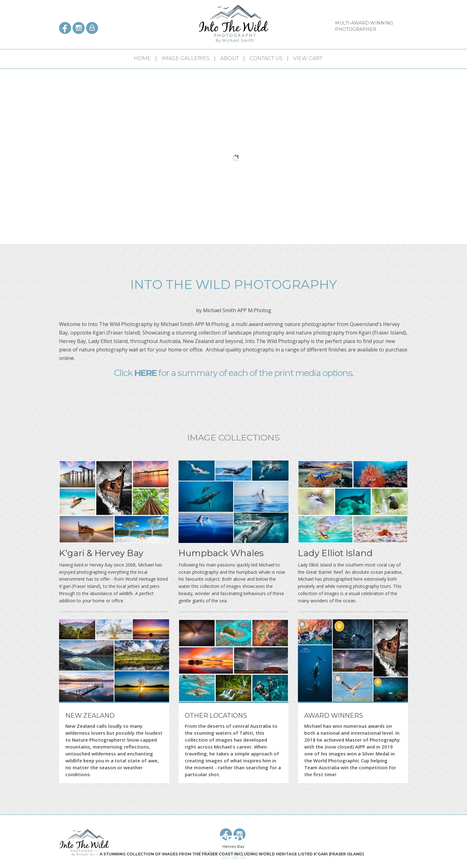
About (230, 58)
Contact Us (266, 58)
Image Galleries (186, 58)
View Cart (308, 58)
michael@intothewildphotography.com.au (233, 852)
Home (142, 58)
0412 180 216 (233, 858)
